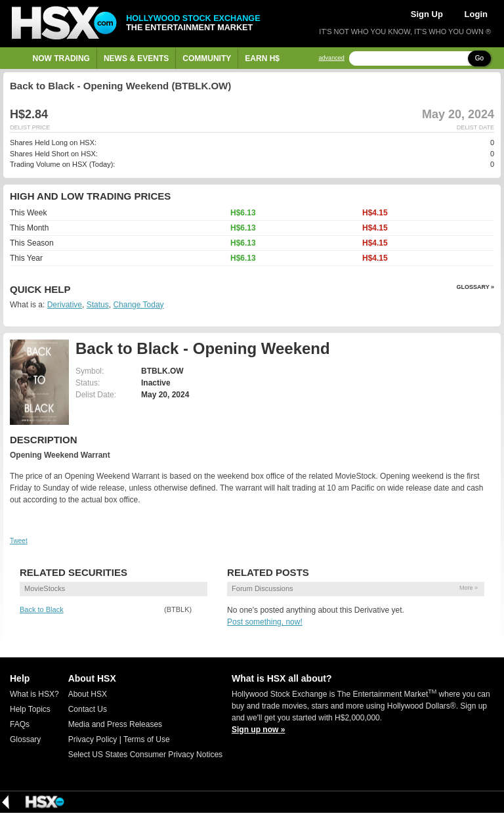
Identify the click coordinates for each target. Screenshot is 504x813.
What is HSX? (34, 694)
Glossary (25, 739)
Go (479, 58)
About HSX (88, 694)
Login (476, 14)
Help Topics (30, 709)
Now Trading (61, 58)
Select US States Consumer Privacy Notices (145, 755)
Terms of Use (147, 739)
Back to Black (42, 609)
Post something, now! (265, 622)
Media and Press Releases (115, 724)
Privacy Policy (93, 739)
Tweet (19, 541)
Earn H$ (262, 58)
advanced (332, 58)
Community (207, 58)
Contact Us (88, 709)
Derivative (65, 305)
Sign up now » (258, 730)
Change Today (138, 305)
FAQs (20, 724)
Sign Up (427, 14)
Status (98, 305)
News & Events (136, 58)
